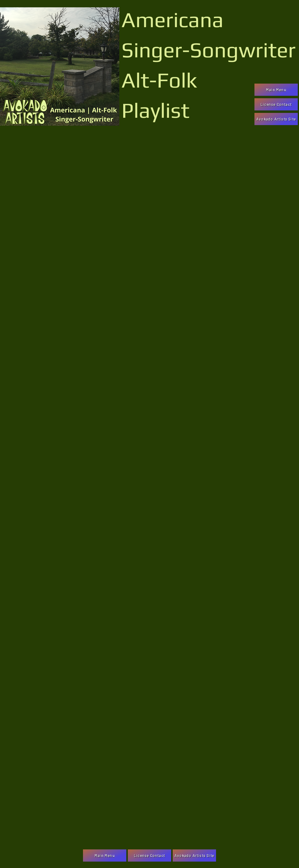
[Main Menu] (276, 90)
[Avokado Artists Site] (276, 119)
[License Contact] (276, 104)
